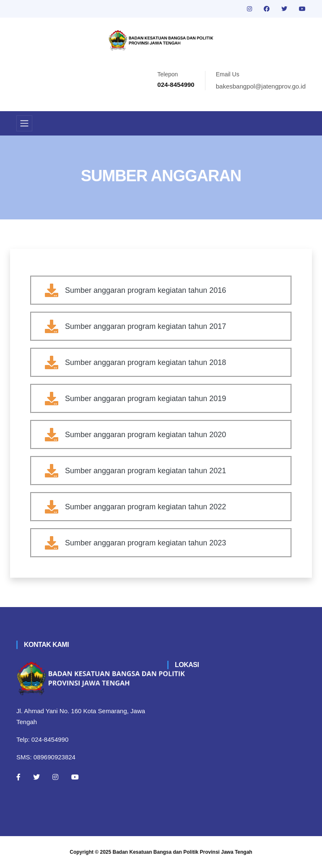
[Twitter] (36, 777)
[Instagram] (55, 777)
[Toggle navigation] (24, 123)
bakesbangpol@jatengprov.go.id (261, 86)
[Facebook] (18, 777)
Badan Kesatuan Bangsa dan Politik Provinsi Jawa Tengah (183, 852)
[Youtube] (75, 777)
